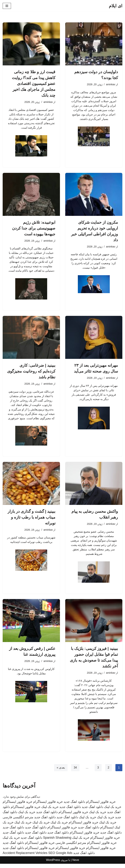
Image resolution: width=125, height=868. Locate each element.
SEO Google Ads (60, 857)
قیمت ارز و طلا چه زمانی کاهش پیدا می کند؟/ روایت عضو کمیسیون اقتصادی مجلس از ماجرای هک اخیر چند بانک (34, 84)
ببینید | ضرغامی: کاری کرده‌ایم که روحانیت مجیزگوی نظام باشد (31, 373)
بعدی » (60, 772)
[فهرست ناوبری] (7, 6)
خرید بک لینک (113, 811)
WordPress (53, 864)
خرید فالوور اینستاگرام (101, 806)
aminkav (110, 84)
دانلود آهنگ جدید (36, 832)
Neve (76, 864)
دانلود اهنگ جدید (74, 806)
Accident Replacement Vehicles (25, 857)
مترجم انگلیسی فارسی (18, 821)
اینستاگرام (107, 832)
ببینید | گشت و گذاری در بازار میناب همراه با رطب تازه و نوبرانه (32, 520)
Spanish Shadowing (57, 842)
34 (75, 772)
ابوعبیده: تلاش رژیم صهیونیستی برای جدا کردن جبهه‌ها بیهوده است (34, 229)
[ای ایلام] (116, 6)
